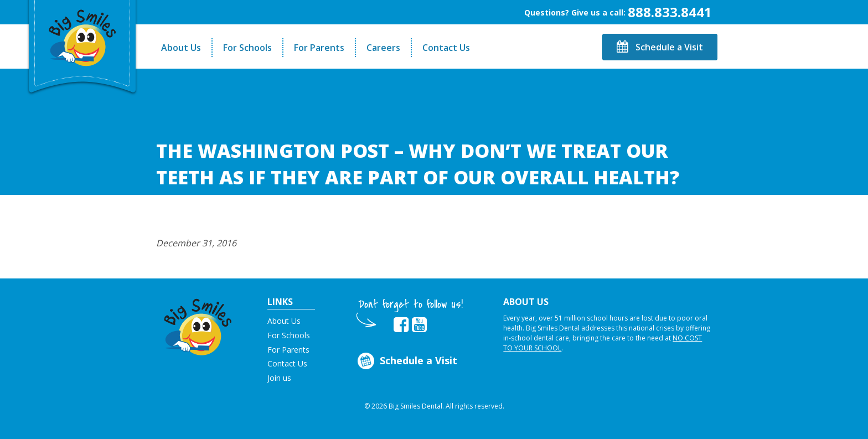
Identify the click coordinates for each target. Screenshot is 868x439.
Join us (279, 378)
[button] (198, 324)
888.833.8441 (670, 12)
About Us (181, 48)
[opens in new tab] (401, 325)
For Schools (247, 48)
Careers (383, 48)
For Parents (319, 48)
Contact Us (446, 48)
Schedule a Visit (660, 47)
